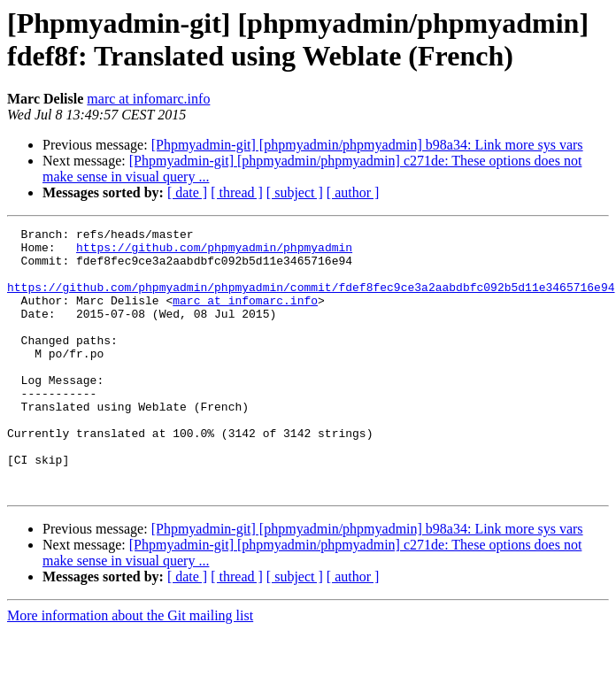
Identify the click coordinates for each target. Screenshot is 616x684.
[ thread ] (237, 192)
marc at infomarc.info (148, 99)
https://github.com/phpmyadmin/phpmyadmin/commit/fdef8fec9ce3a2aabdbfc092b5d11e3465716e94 (311, 300)
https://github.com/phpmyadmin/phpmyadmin (214, 252)
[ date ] (187, 192)
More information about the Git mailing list (130, 669)
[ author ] (353, 192)
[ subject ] (295, 192)
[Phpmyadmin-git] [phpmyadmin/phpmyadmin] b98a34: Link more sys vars (367, 145)
